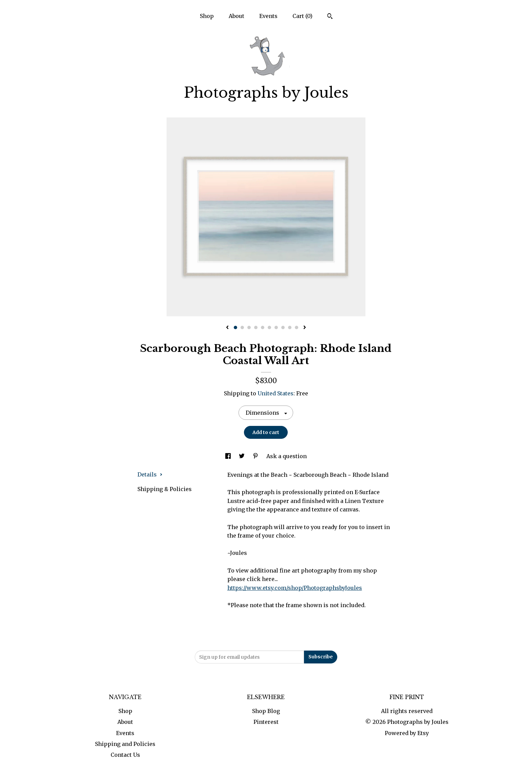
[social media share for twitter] (242, 456)
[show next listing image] (305, 328)
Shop (207, 16)
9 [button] (290, 327)
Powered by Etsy (407, 733)
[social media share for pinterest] (256, 456)
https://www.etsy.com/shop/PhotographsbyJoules (295, 588)
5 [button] (263, 327)
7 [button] (276, 327)
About (236, 16)
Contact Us (125, 755)
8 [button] (283, 327)
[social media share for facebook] (229, 456)
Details (150, 474)
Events (268, 16)
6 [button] (269, 327)
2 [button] (242, 327)
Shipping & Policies (165, 489)
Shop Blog (266, 711)
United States (275, 393)
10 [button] (297, 327)
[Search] (330, 17)
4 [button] (256, 327)
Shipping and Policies (125, 744)
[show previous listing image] (227, 328)
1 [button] (235, 327)
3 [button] (249, 327)
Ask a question (287, 456)
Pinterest (266, 722)
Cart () (302, 16)
